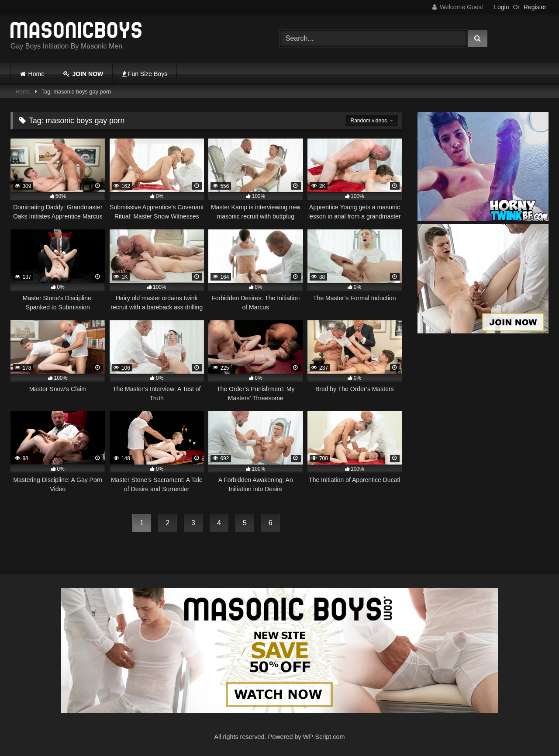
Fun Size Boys (145, 74)
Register (535, 7)
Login (501, 7)
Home (36, 74)
